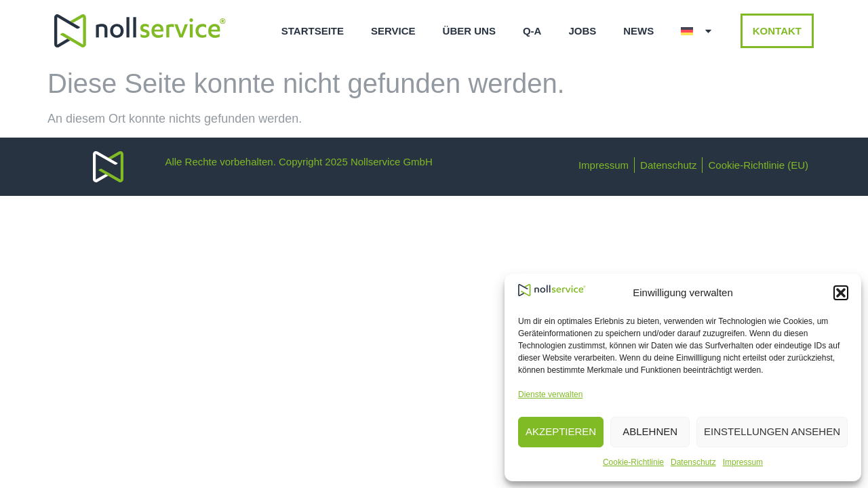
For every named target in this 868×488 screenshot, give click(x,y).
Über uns (469, 31)
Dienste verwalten (550, 394)
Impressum (743, 462)
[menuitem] (697, 31)
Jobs (582, 31)
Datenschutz (693, 462)
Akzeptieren (561, 431)
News (638, 31)
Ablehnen (650, 431)
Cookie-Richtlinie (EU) (758, 165)
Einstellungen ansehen (772, 431)
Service (393, 31)
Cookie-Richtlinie (633, 462)
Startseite (313, 31)
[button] (841, 293)
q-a (532, 31)
